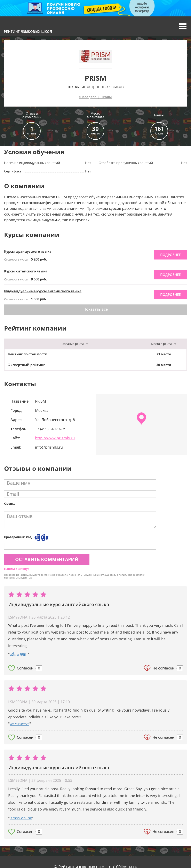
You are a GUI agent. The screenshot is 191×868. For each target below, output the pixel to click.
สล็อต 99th (19, 654)
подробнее (170, 255)
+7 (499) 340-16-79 (51, 429)
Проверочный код (18, 537)
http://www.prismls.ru (55, 438)
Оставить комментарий (47, 559)
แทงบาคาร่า (19, 724)
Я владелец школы (95, 97)
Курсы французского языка (28, 251)
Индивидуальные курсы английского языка (43, 291)
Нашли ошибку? (17, 569)
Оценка (10, 503)
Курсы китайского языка (26, 271)
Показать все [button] (96, 309)
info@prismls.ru (49, 447)
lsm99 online (21, 818)
